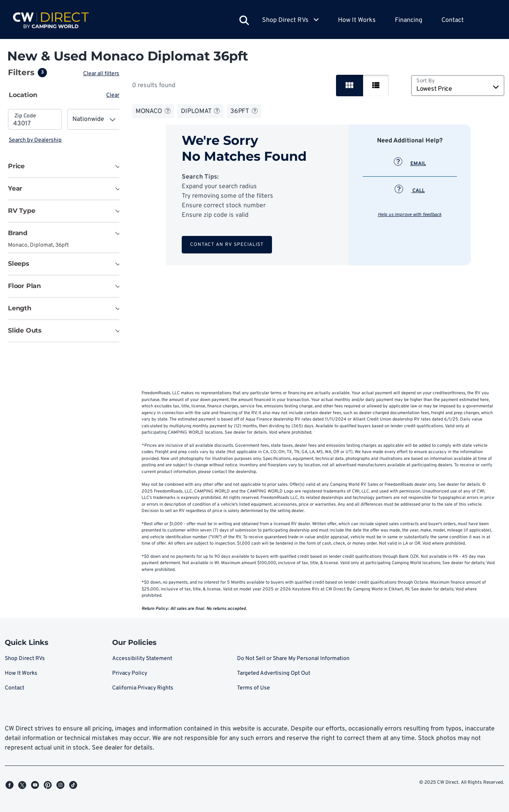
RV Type (22, 211)
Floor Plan (24, 286)
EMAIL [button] (411, 164)
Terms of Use (254, 688)
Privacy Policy (130, 673)
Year (15, 188)
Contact (453, 20)
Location (23, 95)
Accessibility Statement (142, 659)
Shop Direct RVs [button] (290, 20)
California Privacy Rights (143, 688)
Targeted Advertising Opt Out (274, 673)
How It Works (357, 20)
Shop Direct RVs (25, 659)
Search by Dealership (35, 140)
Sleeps (19, 264)
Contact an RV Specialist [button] (228, 245)
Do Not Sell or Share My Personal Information (293, 659)
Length (20, 308)
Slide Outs (25, 330)
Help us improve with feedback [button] (410, 215)
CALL (410, 191)
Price (16, 166)
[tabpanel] (64, 127)
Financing (409, 20)
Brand (18, 233)
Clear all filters (103, 74)
